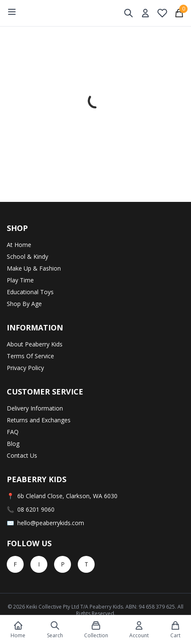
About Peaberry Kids (35, 344)
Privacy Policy (25, 368)
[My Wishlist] (162, 13)
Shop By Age (24, 304)
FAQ (13, 432)
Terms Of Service (30, 356)
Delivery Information (35, 408)
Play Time (20, 280)
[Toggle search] (128, 13)
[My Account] (145, 13)
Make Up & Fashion (34, 268)
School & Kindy (27, 256)
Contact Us (22, 455)
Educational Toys (30, 292)
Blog (13, 444)
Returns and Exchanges (39, 420)
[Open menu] (12, 12)
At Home (19, 245)
